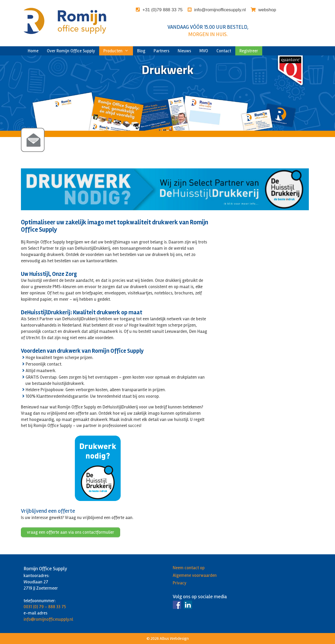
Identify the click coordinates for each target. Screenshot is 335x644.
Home (33, 51)
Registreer (249, 51)
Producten (118, 51)
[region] (167, 96)
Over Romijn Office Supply (71, 51)
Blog (141, 51)
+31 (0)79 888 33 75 (163, 10)
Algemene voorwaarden (195, 575)
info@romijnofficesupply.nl (220, 10)
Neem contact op (189, 568)
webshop (267, 10)
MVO (204, 51)
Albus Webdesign (174, 639)
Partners (161, 51)
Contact (224, 51)
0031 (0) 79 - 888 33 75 (45, 607)
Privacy (180, 583)
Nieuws (184, 51)
